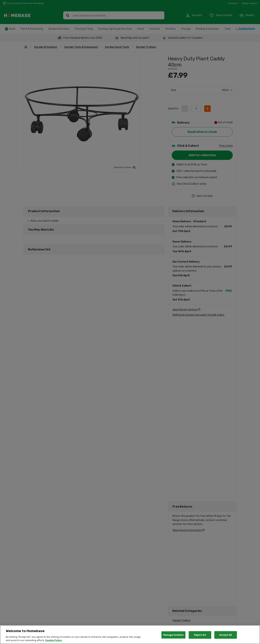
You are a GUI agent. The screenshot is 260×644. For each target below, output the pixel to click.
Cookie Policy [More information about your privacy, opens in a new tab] (54, 640)
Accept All (226, 635)
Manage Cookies (173, 635)
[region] (130, 635)
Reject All (200, 635)
